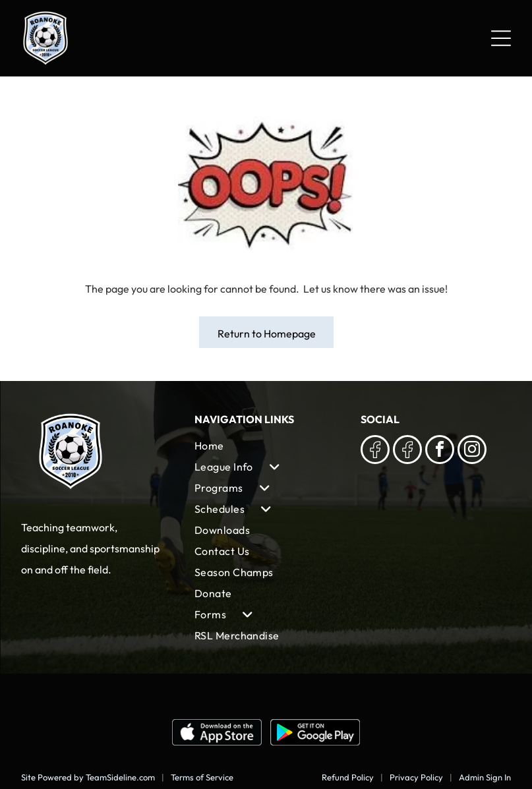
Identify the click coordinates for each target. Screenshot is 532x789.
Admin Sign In (485, 777)
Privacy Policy (416, 777)
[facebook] (440, 451)
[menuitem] (266, 446)
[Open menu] (501, 38)
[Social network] (375, 451)
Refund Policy (348, 777)
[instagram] (472, 451)
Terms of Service (202, 777)
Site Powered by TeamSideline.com (88, 777)
